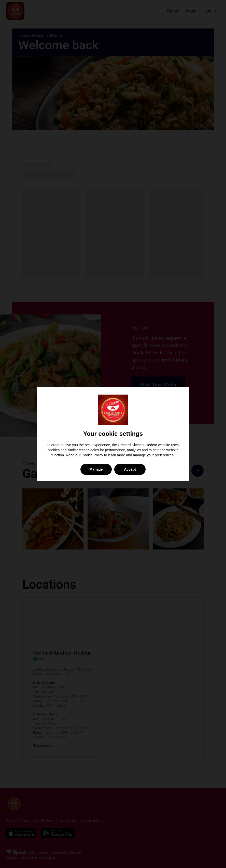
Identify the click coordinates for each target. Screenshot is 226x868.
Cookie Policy (92, 455)
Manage (96, 469)
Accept (130, 469)
